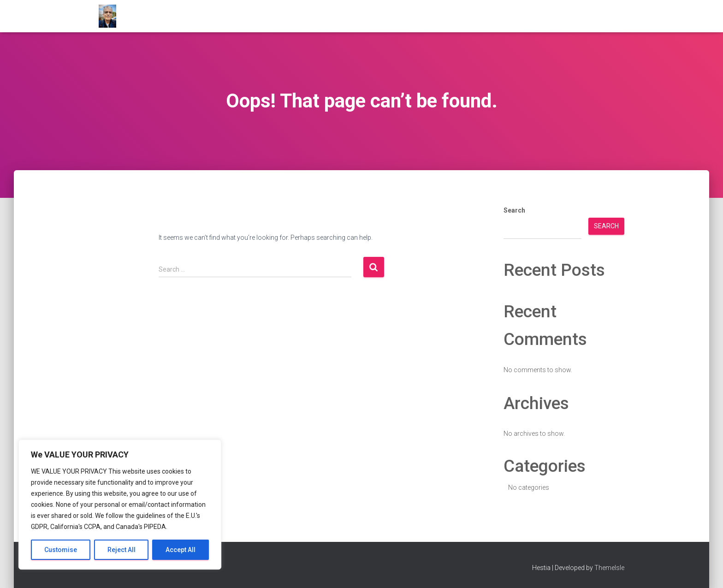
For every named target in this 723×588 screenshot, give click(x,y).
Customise (61, 550)
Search (514, 210)
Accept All (181, 550)
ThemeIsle (609, 568)
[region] (120, 505)
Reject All (121, 550)
